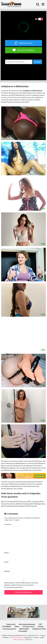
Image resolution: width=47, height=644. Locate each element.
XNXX (15, 640)
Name (7, 553)
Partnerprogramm (9, 629)
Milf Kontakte (24, 629)
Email (7, 562)
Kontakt (41, 627)
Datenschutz (11, 624)
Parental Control (29, 627)
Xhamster (20, 638)
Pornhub (13, 638)
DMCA (17, 627)
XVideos (21, 640)
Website (7, 571)
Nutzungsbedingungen (27, 624)
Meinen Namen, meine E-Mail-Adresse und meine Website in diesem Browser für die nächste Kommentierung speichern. (21, 585)
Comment (8, 524)
